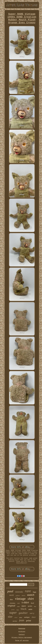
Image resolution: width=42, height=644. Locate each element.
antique (27, 617)
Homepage (22, 629)
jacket (30, 606)
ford (32, 603)
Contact (22, 635)
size (10, 617)
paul (10, 591)
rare (28, 591)
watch (31, 595)
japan (24, 606)
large (18, 610)
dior (11, 600)
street (16, 617)
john (21, 618)
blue (35, 606)
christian (12, 603)
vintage (20, 599)
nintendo (19, 592)
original (11, 606)
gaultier (23, 613)
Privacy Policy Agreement (22, 638)
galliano (18, 596)
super (13, 613)
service (15, 621)
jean (22, 620)
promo (13, 610)
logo (35, 592)
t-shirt (25, 602)
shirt (31, 599)
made (18, 606)
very (32, 613)
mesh (12, 595)
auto (30, 609)
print (29, 621)
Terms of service (22, 641)
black (24, 609)
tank (18, 603)
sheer (34, 617)
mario (23, 596)
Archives (22, 632)
